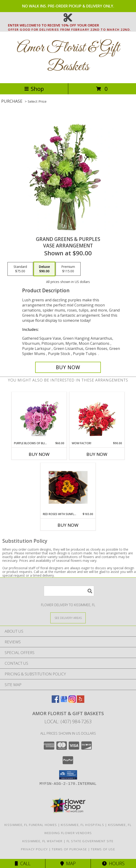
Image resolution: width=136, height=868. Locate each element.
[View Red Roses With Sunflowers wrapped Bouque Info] (68, 487)
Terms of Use (103, 849)
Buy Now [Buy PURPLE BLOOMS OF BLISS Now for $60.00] (39, 454)
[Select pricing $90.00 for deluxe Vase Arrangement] (44, 269)
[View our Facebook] (55, 701)
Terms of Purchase (69, 849)
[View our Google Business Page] (64, 701)
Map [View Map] (68, 863)
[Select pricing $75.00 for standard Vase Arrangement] (20, 269)
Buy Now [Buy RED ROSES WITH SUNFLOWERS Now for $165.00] (68, 525)
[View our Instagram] (72, 701)
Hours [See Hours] (113, 863)
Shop (34, 89)
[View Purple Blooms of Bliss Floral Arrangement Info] (39, 417)
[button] (68, 775)
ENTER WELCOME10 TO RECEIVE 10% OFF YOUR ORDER (69, 25)
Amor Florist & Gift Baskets (68, 57)
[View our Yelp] (81, 701)
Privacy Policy (34, 849)
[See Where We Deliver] (68, 618)
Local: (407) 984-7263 (68, 722)
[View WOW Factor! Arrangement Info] (97, 417)
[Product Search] (69, 591)
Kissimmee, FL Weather (42, 841)
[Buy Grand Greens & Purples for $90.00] (68, 367)
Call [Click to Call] (23, 863)
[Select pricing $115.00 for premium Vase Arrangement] (68, 269)
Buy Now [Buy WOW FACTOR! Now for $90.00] (97, 454)
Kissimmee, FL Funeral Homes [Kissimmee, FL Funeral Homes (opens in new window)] (31, 825)
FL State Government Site (90, 841)
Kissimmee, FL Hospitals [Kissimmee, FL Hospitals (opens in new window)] (82, 825)
